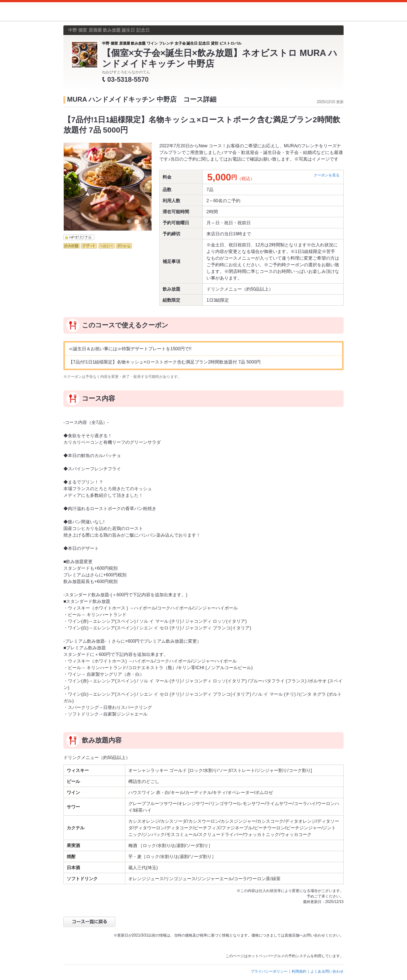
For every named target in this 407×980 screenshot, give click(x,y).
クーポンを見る (327, 175)
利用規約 (299, 971)
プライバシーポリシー (269, 971)
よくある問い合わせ (327, 971)
